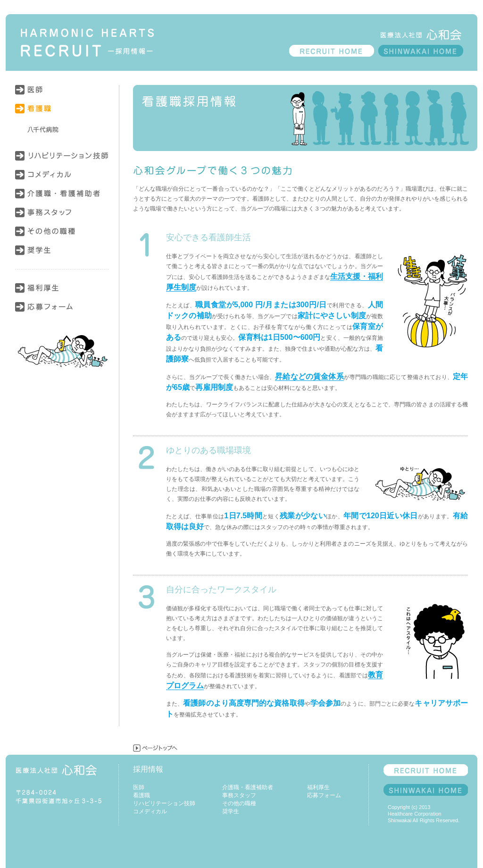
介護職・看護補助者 (62, 198)
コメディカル (62, 179)
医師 (62, 94)
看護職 (62, 113)
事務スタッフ (62, 217)
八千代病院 (62, 130)
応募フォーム (62, 312)
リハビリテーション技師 (62, 160)
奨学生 (62, 255)
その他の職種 (62, 236)
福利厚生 (62, 293)
